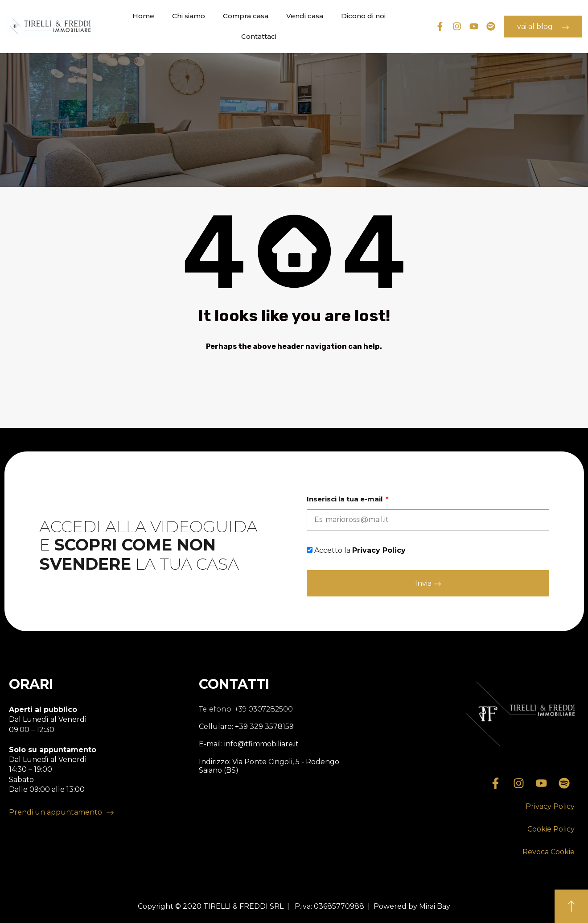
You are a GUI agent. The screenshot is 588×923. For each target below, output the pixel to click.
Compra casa (246, 16)
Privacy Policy (379, 550)
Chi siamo (189, 16)
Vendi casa (305, 16)
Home (143, 16)
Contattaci (259, 36)
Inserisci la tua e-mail (345, 499)
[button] (550, 807)
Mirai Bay (435, 906)
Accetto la (360, 550)
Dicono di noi (363, 16)
